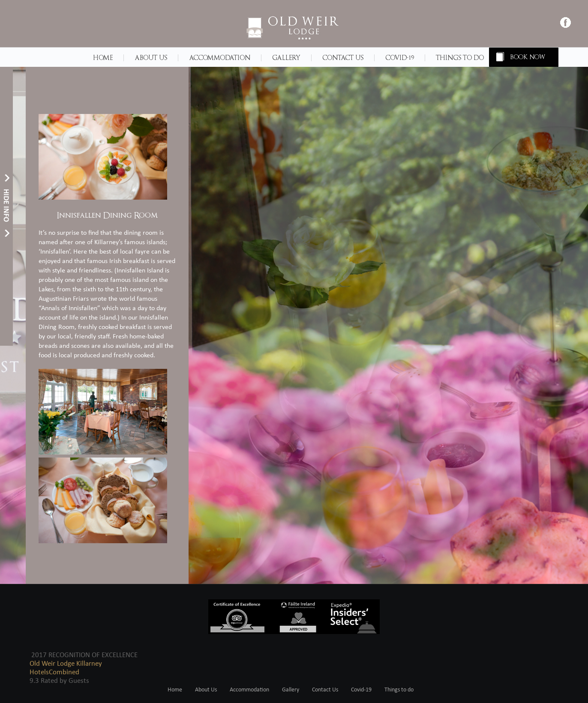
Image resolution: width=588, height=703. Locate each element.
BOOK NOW (528, 57)
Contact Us (343, 58)
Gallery (286, 58)
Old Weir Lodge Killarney (66, 664)
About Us (151, 58)
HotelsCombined (54, 672)
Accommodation (220, 58)
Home (103, 58)
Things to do (460, 58)
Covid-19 (400, 58)
